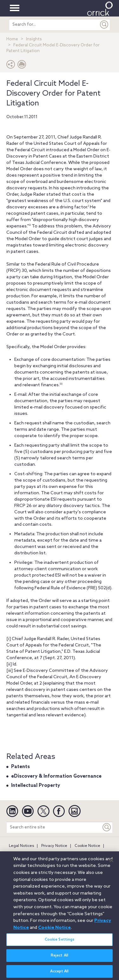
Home (12, 39)
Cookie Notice (87, 846)
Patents (20, 767)
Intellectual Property (36, 786)
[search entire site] (54, 25)
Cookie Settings (60, 942)
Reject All (60, 958)
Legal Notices (21, 846)
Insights (34, 39)
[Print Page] (22, 66)
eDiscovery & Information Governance (56, 776)
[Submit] (104, 25)
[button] (11, 66)
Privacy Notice (54, 846)
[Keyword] (107, 827)
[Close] (111, 862)
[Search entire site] (54, 827)
